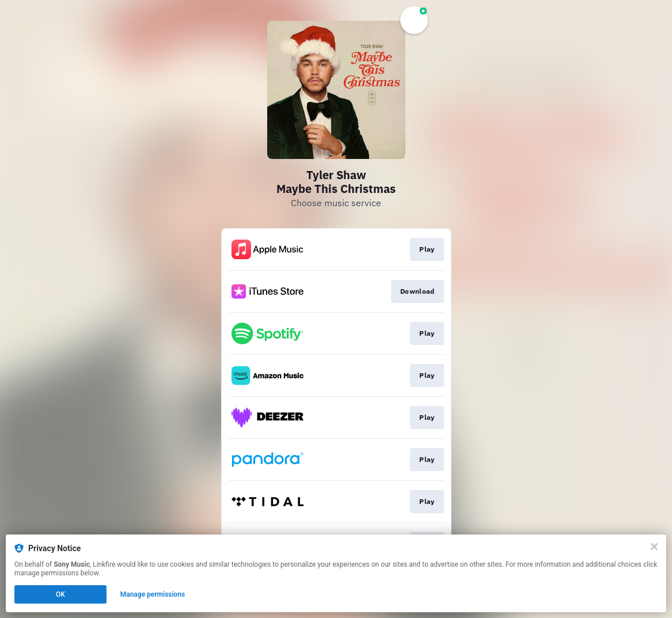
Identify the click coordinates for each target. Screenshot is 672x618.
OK (60, 594)
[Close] (654, 547)
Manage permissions (153, 594)
